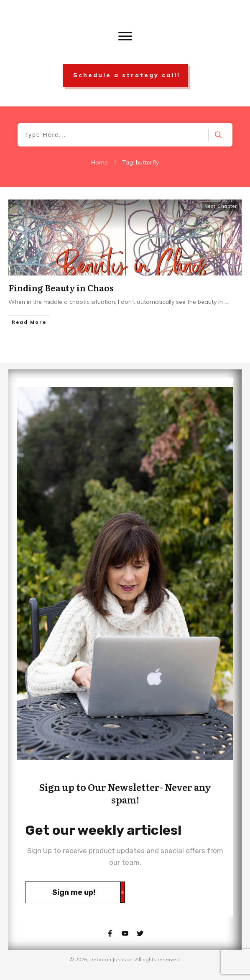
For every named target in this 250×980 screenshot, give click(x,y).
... (226, 302)
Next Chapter (221, 206)
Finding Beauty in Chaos (61, 288)
